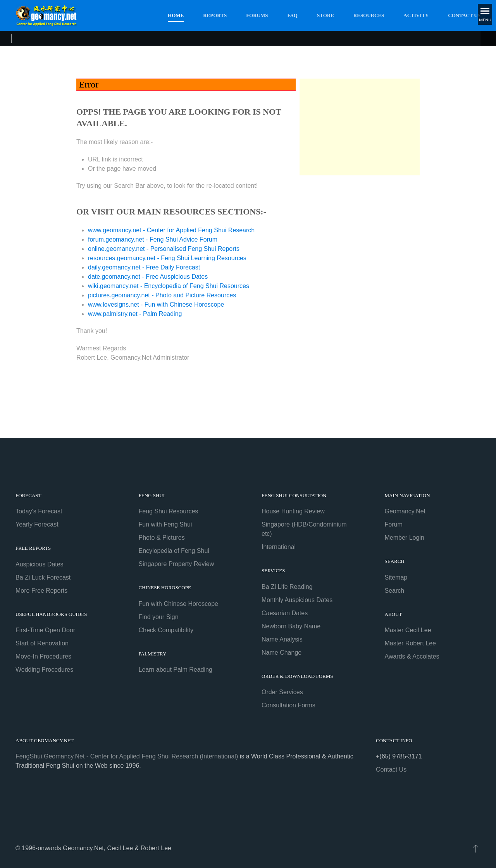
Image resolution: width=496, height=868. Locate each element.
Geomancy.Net (405, 511)
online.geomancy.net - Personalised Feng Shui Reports (164, 249)
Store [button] (325, 15)
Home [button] (176, 15)
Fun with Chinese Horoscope (178, 604)
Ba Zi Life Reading (287, 587)
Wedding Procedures (44, 670)
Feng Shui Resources (169, 511)
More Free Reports (41, 591)
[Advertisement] (360, 127)
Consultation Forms (288, 705)
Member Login (405, 538)
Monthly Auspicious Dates (297, 600)
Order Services (282, 692)
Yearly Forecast (37, 524)
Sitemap (396, 577)
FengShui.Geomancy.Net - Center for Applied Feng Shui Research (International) (127, 756)
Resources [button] (369, 15)
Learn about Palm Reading (176, 670)
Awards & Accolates (412, 656)
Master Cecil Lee (408, 630)
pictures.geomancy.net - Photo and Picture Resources (162, 295)
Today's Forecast (39, 511)
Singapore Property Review (177, 564)
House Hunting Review (293, 511)
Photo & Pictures (162, 538)
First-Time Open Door (45, 630)
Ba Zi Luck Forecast (43, 577)
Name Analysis (282, 639)
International (279, 547)
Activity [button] (416, 15)
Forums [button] (257, 15)
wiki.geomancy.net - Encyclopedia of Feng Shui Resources (169, 286)
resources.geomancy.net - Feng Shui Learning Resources (167, 258)
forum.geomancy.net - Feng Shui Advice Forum (153, 239)
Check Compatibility (166, 630)
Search (395, 591)
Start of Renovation (42, 643)
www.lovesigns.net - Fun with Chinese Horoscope (156, 304)
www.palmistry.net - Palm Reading (135, 314)
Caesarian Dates (285, 613)
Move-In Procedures (43, 656)
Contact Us (464, 15)
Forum (394, 524)
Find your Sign (159, 617)
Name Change (282, 653)
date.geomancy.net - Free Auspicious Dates (148, 277)
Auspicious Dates (40, 564)
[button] (475, 848)
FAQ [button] (293, 15)
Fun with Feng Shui (165, 524)
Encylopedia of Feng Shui (174, 551)
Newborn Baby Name (291, 626)
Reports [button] (215, 15)
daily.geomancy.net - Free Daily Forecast (144, 267)
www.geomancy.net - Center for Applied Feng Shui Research (171, 230)
